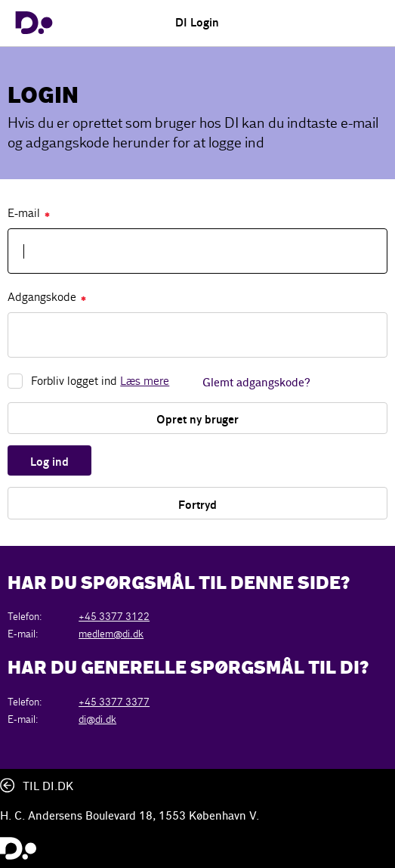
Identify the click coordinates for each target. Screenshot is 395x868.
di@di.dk (97, 719)
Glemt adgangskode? (256, 383)
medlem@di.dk (111, 634)
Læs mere (145, 381)
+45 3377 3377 (114, 702)
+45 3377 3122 (114, 617)
